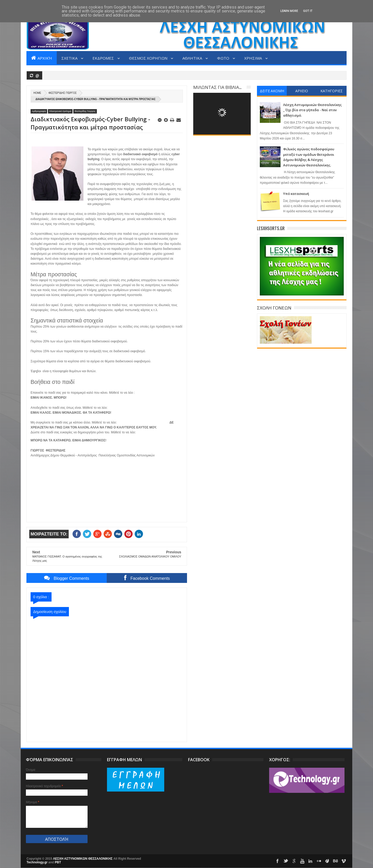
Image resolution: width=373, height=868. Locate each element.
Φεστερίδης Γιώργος (63, 93)
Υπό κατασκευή (296, 194)
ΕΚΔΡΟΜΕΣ (104, 58)
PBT (58, 862)
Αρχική (42, 58)
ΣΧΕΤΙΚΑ (70, 58)
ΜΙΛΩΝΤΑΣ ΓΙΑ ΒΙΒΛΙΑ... (217, 87)
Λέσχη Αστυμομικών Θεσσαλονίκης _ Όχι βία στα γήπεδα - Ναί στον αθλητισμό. (312, 110)
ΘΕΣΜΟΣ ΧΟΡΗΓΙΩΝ (149, 58)
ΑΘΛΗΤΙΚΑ (193, 58)
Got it (308, 11)
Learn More (289, 11)
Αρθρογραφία (39, 111)
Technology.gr (38, 862)
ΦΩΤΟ (224, 58)
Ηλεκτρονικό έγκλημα (60, 111)
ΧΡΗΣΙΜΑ (253, 58)
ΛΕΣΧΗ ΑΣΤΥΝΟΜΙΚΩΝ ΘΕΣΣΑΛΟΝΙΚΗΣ (83, 859)
